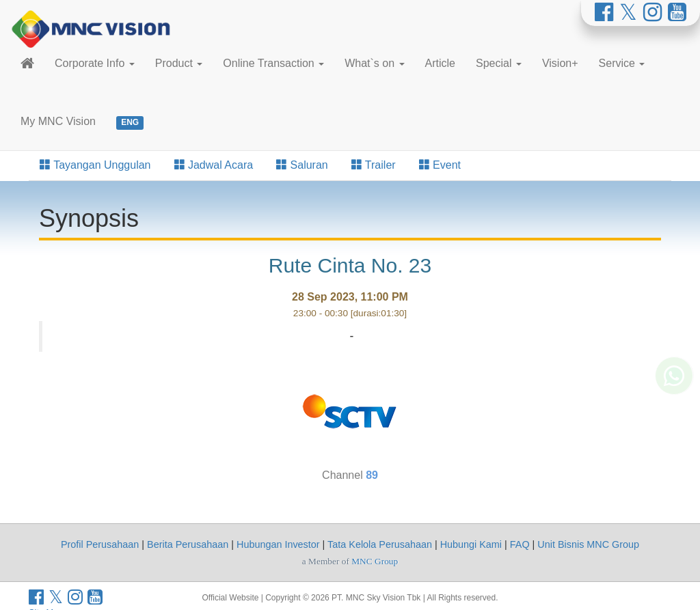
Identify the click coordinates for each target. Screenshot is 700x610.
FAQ (520, 544)
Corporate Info (95, 63)
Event (440, 165)
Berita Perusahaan (188, 544)
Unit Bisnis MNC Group (588, 544)
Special (499, 63)
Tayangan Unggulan (95, 165)
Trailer (374, 165)
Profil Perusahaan (100, 544)
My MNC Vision (58, 121)
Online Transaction (273, 63)
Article (440, 63)
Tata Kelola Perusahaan (380, 544)
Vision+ (560, 63)
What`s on (374, 63)
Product (179, 63)
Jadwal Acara (214, 165)
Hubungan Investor (278, 544)
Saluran (302, 165)
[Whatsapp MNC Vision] (674, 416)
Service (622, 63)
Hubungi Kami (471, 544)
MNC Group (375, 561)
